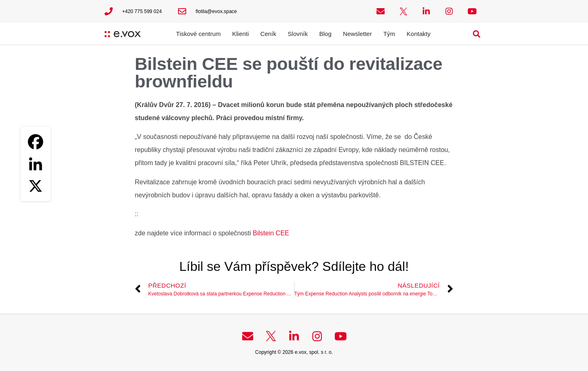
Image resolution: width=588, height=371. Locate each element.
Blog (325, 34)
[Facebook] (36, 142)
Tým (389, 34)
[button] (477, 34)
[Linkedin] (36, 164)
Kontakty (419, 34)
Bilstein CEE (271, 233)
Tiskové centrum (198, 34)
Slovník (298, 34)
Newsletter (357, 34)
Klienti (241, 34)
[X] (36, 186)
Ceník (268, 34)
